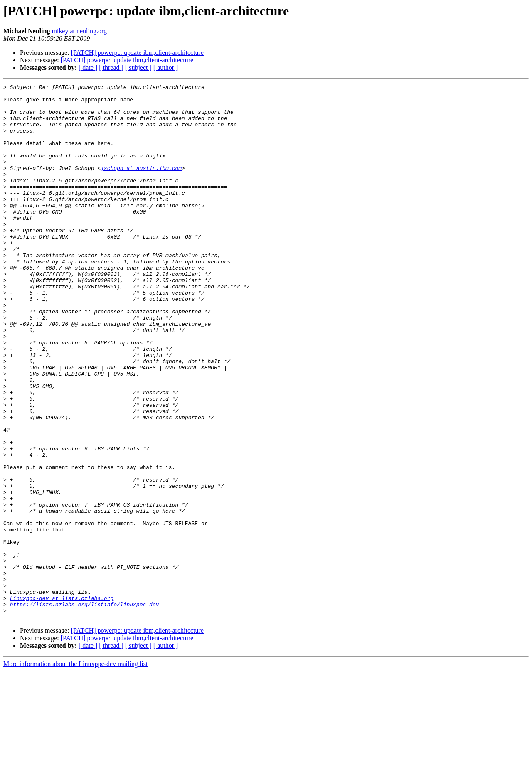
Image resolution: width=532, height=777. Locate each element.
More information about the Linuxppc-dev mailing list (75, 770)
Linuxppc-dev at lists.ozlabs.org (62, 701)
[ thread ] (111, 68)
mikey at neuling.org (79, 31)
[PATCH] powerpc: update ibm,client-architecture (137, 53)
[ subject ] (138, 68)
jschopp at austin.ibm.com (141, 185)
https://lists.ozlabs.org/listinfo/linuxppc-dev (85, 709)
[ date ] (88, 68)
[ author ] (166, 68)
